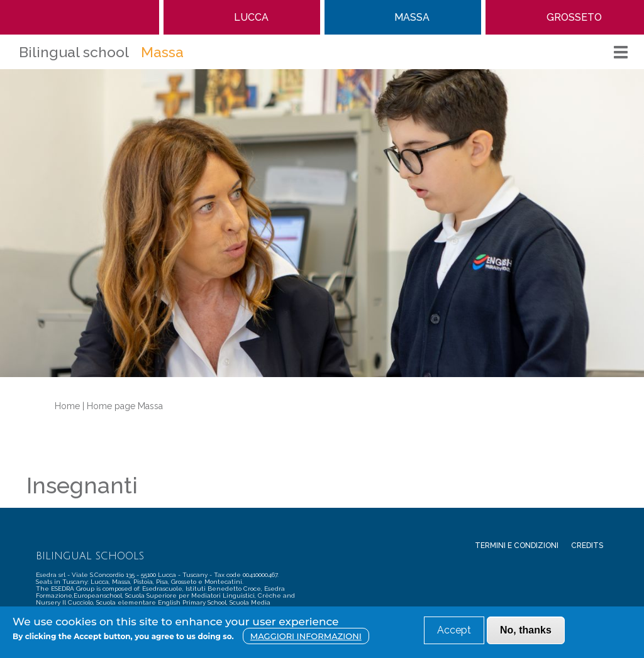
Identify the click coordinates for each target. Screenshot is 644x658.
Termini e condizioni (517, 546)
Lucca (251, 17)
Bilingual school (74, 52)
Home (80, 17)
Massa (412, 17)
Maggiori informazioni (306, 636)
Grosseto (574, 17)
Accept (454, 630)
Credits (587, 546)
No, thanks (526, 630)
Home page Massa (125, 406)
